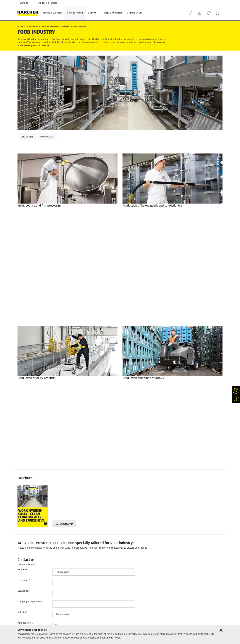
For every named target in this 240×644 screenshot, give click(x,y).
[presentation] (74, 541)
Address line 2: (25, 446)
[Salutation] (94, 384)
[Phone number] (94, 491)
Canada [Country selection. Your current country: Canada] (25, 3)
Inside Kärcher (113, 13)
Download (64, 336)
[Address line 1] (94, 437)
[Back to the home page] (29, 13)
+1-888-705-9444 (79, 599)
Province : (23, 467)
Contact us (47, 137)
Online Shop (134, 13)
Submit (127, 553)
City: (20, 457)
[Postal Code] (94, 480)
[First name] (94, 395)
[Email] (94, 502)
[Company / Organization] (94, 416)
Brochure (27, 137)
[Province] (94, 469)
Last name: (23, 403)
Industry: (23, 425)
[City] (94, 459)
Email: (21, 499)
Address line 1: (25, 435)
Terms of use (24, 582)
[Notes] (94, 512)
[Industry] (94, 427)
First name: (24, 392)
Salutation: (23, 382)
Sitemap (22, 598)
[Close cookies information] (221, 630)
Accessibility (24, 594)
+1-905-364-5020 (79, 611)
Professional (75, 13)
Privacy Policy (25, 586)
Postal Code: (24, 478)
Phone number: (26, 489)
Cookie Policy (113, 638)
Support (93, 13)
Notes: (21, 510)
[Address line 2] (94, 448)
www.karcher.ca (26, 634)
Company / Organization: (31, 414)
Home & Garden (53, 13)
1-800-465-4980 (80, 588)
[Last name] (94, 405)
